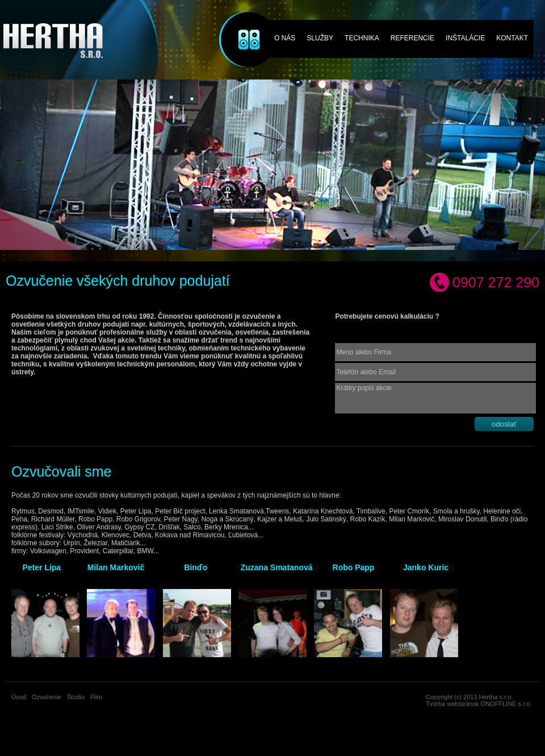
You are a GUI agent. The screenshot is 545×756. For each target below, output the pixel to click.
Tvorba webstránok (452, 704)
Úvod (19, 697)
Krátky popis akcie (435, 398)
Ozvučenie (241, 24)
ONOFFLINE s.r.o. (506, 704)
